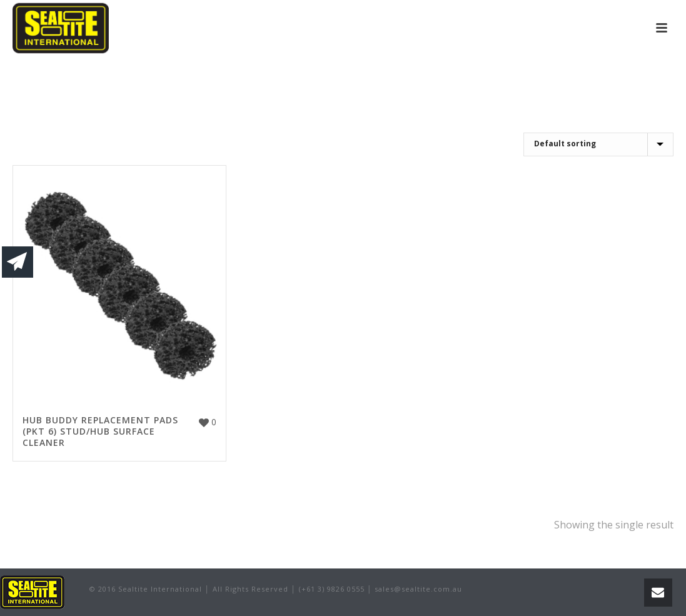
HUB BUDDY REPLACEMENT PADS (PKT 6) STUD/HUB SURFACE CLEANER (100, 431)
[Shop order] (598, 144)
